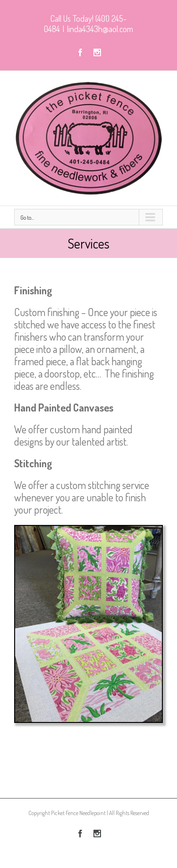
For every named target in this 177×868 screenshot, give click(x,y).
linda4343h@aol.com (100, 29)
